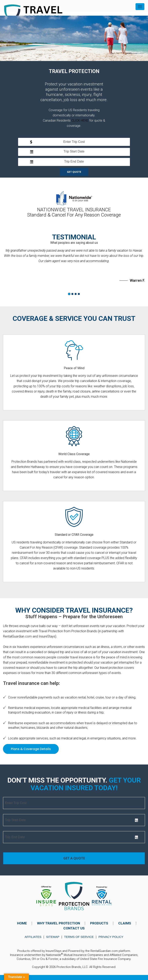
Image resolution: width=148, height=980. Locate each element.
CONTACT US (74, 928)
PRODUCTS (99, 923)
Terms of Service (79, 937)
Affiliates (33, 937)
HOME (22, 923)
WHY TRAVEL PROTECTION (59, 923)
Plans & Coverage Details (31, 749)
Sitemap (53, 937)
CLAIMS (125, 923)
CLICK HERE (80, 120)
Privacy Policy (111, 937)
